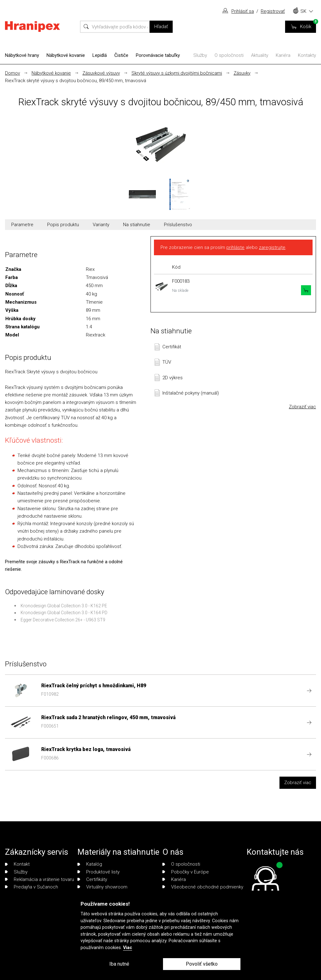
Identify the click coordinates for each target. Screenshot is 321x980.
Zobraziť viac (302, 407)
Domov (12, 73)
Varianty (101, 225)
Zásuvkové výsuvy (101, 73)
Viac (128, 948)
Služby (200, 55)
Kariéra (283, 55)
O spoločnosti (229, 55)
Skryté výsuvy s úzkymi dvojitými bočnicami (177, 73)
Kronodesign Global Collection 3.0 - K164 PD (64, 613)
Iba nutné (119, 964)
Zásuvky (242, 73)
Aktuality (260, 55)
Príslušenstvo (178, 225)
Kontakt (17, 864)
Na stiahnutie (137, 225)
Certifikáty (92, 879)
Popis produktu (63, 225)
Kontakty (307, 55)
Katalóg (90, 864)
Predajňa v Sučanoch (32, 887)
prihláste (235, 247)
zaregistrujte (272, 247)
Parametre (22, 225)
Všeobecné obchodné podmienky (203, 887)
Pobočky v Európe (186, 872)
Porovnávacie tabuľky (158, 55)
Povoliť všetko (202, 964)
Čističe (121, 55)
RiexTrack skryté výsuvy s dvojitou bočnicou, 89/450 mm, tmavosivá (76, 81)
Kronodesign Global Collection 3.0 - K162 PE (64, 606)
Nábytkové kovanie (66, 55)
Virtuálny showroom (102, 887)
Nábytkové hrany (22, 55)
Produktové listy (99, 872)
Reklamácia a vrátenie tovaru (40, 879)
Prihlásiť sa (243, 11)
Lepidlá (100, 55)
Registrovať (273, 11)
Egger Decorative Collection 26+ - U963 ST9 (63, 620)
